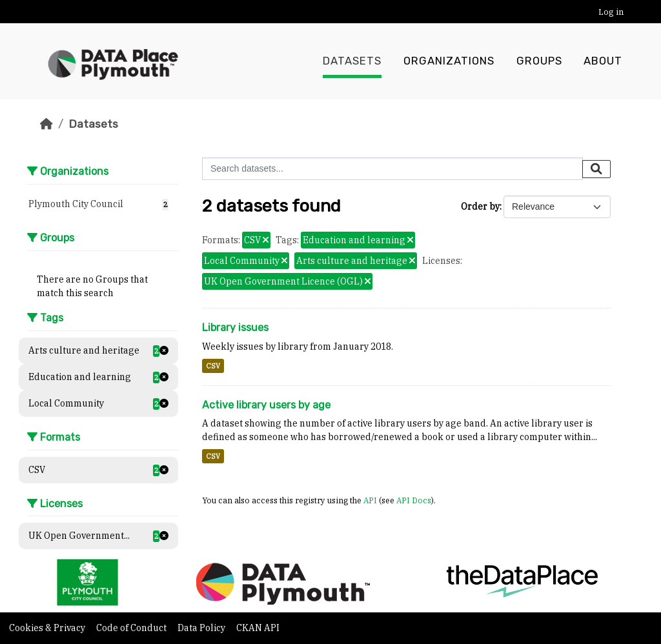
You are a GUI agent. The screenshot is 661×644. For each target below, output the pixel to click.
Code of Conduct (132, 628)
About (603, 61)
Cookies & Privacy (48, 628)
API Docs (414, 500)
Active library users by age (266, 405)
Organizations (449, 61)
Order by (480, 206)
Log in (611, 12)
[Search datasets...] (392, 169)
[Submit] (596, 169)
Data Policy (202, 628)
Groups (539, 61)
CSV (213, 366)
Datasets (352, 61)
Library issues (235, 327)
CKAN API (258, 628)
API (370, 500)
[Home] (46, 124)
